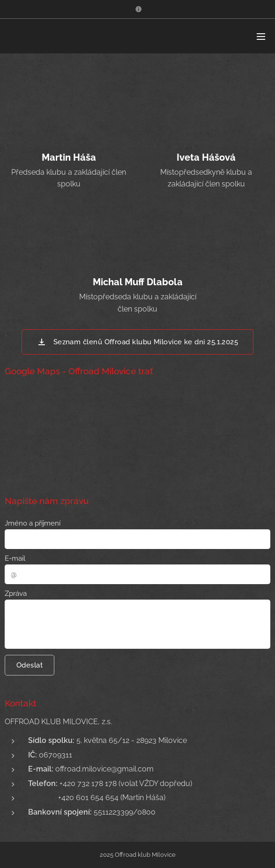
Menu (261, 37)
